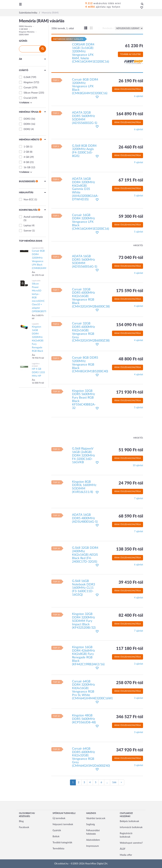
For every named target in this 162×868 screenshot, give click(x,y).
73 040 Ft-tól (131, 258)
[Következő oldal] (121, 782)
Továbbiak (26, 103)
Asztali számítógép (33, 217)
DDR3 (27, 119)
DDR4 (27, 124)
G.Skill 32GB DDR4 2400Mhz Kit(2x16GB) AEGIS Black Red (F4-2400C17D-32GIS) (85, 555)
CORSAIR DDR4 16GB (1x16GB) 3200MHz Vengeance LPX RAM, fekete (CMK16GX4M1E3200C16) (91, 53)
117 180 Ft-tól (130, 649)
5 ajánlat (139, 196)
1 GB (26, 147)
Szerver (27, 231)
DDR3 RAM (24, 35)
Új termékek (59, 818)
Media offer (126, 855)
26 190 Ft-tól (131, 81)
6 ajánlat (139, 96)
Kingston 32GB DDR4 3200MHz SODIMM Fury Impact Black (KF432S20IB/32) (84, 621)
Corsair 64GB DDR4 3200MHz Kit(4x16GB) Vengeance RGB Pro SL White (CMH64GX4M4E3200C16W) (92, 690)
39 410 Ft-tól (131, 582)
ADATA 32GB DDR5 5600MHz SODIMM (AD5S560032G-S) (85, 118)
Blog (21, 821)
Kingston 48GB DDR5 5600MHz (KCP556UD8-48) (84, 719)
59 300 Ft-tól (131, 217)
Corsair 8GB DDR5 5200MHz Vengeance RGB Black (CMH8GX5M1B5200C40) (90, 365)
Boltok (56, 837)
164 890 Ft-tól (130, 114)
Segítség (90, 824)
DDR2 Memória (26, 26)
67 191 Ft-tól (131, 180)
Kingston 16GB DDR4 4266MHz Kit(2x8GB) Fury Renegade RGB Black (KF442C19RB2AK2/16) (88, 656)
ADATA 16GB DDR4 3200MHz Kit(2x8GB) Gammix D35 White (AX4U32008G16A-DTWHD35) (85, 189)
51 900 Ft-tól (131, 450)
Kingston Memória (27, 32)
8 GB (26, 162)
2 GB (26, 152)
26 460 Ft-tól (131, 147)
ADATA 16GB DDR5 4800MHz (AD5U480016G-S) (85, 518)
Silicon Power (31, 93)
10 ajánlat (138, 465)
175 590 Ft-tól (130, 291)
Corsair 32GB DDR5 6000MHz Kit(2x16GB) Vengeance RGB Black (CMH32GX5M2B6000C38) (91, 298)
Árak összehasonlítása (128, 89)
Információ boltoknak (131, 827)
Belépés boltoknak (129, 821)
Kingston (28, 82)
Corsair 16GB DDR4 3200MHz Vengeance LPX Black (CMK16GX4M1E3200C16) (91, 222)
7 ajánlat (139, 498)
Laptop (27, 226)
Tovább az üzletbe (130, 54)
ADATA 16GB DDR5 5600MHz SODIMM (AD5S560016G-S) (85, 261)
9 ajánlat (139, 162)
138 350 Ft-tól (130, 549)
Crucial (27, 98)
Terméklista (58, 849)
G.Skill (27, 77)
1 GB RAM (23, 29)
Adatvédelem (93, 840)
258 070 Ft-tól (130, 683)
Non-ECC (29, 200)
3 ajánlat (139, 664)
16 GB (27, 167)
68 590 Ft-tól (131, 516)
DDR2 (27, 129)
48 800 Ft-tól (131, 359)
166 (114, 782)
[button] (141, 8)
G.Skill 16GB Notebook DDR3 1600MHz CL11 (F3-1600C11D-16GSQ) (83, 588)
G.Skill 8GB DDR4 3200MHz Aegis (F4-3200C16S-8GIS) (84, 151)
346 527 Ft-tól (130, 717)
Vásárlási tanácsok (96, 818)
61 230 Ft (134, 46)
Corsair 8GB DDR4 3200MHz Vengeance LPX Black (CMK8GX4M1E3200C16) (90, 87)
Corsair (27, 88)
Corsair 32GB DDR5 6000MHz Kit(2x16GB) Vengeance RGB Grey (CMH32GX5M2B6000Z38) (91, 332)
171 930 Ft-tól (130, 392)
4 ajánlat (139, 273)
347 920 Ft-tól (130, 750)
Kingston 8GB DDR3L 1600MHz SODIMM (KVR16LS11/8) (84, 487)
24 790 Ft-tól (131, 483)
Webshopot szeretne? (131, 843)
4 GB (26, 157)
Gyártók (57, 830)
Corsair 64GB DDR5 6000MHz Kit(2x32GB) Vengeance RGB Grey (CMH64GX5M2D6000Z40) (91, 757)
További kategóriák (62, 843)
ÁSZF (123, 849)
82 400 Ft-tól (131, 615)
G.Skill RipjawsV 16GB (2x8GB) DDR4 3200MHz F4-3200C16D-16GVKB (83, 456)
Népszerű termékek (63, 824)
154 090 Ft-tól (130, 325)
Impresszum (93, 846)
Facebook (24, 827)
